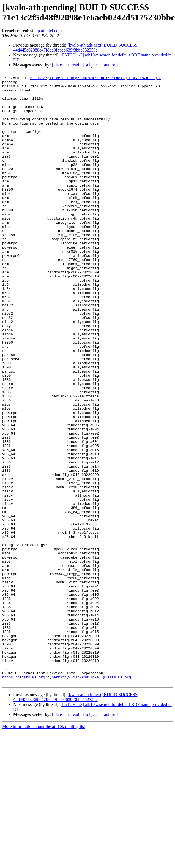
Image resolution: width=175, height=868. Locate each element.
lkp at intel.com (48, 31)
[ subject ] (92, 65)
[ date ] (58, 65)
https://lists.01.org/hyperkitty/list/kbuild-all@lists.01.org (67, 798)
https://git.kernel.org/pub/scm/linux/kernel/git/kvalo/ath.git (95, 79)
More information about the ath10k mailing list (44, 848)
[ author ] (110, 65)
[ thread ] (74, 65)
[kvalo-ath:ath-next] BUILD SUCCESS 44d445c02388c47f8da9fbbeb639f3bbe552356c (75, 48)
